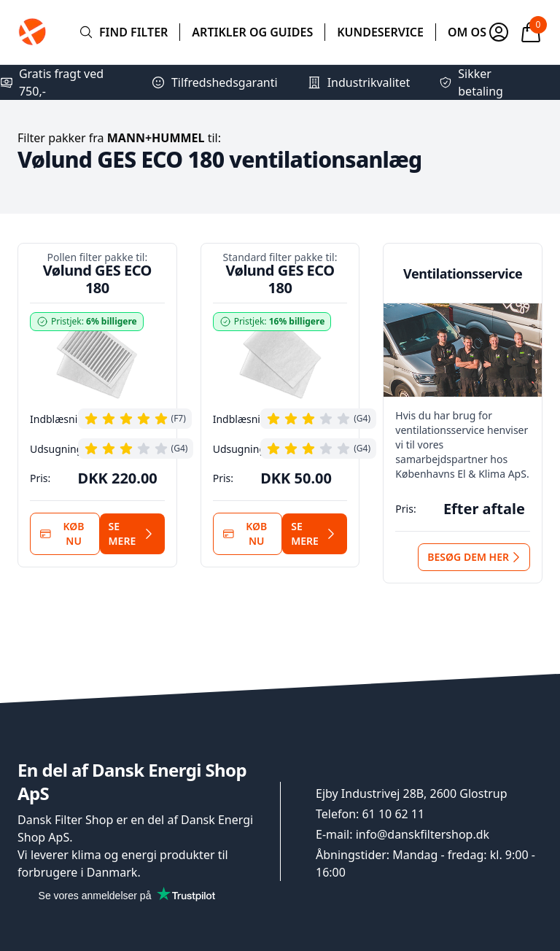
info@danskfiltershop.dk (423, 834)
